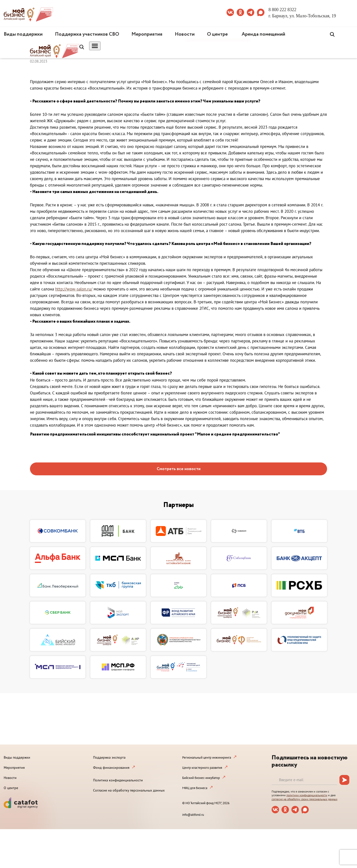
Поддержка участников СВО (87, 34)
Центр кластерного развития (202, 768)
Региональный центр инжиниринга (207, 758)
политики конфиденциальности (307, 795)
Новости (185, 34)
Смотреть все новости (179, 469)
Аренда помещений (263, 34)
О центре (217, 34)
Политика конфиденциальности (118, 780)
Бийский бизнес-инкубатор (201, 778)
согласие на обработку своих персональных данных (305, 799)
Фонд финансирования (111, 768)
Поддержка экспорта (109, 757)
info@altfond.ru (193, 815)
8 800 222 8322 (283, 10)
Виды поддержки (23, 34)
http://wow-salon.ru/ (74, 289)
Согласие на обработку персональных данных (129, 790)
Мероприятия (147, 34)
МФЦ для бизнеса (195, 788)
